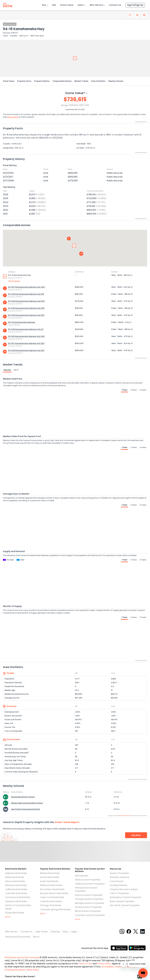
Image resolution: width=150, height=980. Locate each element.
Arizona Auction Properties (89, 895)
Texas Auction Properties (88, 880)
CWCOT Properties (119, 893)
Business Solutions (120, 877)
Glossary (55, 932)
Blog (66, 932)
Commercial (117, 881)
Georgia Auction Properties (89, 899)
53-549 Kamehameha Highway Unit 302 (26, 350)
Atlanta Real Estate (50, 873)
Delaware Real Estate (16, 901)
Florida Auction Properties (88, 907)
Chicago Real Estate (51, 905)
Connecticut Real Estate (18, 897)
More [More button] (8, 917)
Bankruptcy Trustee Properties (126, 897)
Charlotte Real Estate (51, 901)
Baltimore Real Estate (51, 885)
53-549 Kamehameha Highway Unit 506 (26, 301)
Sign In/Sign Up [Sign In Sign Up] (135, 5)
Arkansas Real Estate (16, 885)
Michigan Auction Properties (90, 903)
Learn (81, 5)
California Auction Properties (90, 884)
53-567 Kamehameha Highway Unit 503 (26, 343)
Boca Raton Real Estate (52, 889)
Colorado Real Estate (16, 893)
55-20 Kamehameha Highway (22, 322)
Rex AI (36, 937)
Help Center (42, 932)
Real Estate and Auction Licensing (22, 957)
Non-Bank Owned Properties (125, 905)
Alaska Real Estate (15, 877)
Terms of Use (85, 964)
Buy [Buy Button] (44, 5)
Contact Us (115, 5)
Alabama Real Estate (16, 873)
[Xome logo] (8, 4)
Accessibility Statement (114, 967)
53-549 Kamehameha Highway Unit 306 (26, 336)
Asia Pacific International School (25, 809)
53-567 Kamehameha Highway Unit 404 (26, 287)
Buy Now (136, 835)
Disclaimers (12, 117)
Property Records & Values (124, 889)
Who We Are (96, 5)
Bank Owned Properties (122, 901)
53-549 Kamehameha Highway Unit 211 (26, 329)
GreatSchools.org (125, 816)
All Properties (82, 876)
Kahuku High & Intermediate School (27, 803)
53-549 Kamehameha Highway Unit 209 (26, 308)
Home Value (67, 5)
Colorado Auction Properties (90, 915)
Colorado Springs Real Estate (55, 909)
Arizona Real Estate (15, 881)
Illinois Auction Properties (88, 911)
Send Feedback (75, 854)
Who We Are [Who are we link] (11, 932)
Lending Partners (119, 885)
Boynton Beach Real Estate (54, 893)
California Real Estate (16, 889)
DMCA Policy (33, 970)
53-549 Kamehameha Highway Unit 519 (26, 294)
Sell (54, 5)
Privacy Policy (104, 964)
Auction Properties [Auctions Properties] (119, 873)
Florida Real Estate (15, 913)
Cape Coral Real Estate (52, 897)
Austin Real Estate (49, 881)
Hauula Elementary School (23, 797)
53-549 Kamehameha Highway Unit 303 (26, 315)
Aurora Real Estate (50, 877)
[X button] (136, 931)
